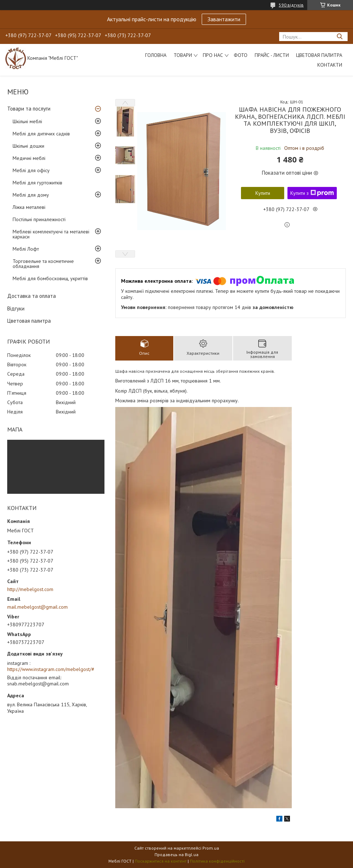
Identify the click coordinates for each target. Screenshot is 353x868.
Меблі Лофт (26, 249)
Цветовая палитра (319, 55)
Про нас (213, 55)
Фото (241, 55)
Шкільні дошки (28, 146)
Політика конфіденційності (217, 861)
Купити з (312, 193)
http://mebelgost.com (30, 589)
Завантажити (224, 19)
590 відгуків (291, 5)
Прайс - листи (272, 55)
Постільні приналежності (39, 219)
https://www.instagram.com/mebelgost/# (51, 669)
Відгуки (16, 308)
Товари (183, 55)
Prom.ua (211, 848)
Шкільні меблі (27, 121)
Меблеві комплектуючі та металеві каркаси (51, 234)
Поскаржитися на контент (161, 861)
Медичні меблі (29, 158)
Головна (156, 55)
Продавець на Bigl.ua (176, 854)
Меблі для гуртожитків (37, 183)
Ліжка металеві (29, 207)
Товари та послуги (29, 109)
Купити (263, 193)
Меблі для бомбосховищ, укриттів (50, 278)
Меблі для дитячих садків (41, 134)
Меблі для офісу (31, 170)
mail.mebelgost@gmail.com (37, 607)
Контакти (330, 65)
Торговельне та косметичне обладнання (43, 264)
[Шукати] (339, 37)
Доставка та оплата (32, 296)
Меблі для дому (31, 195)
